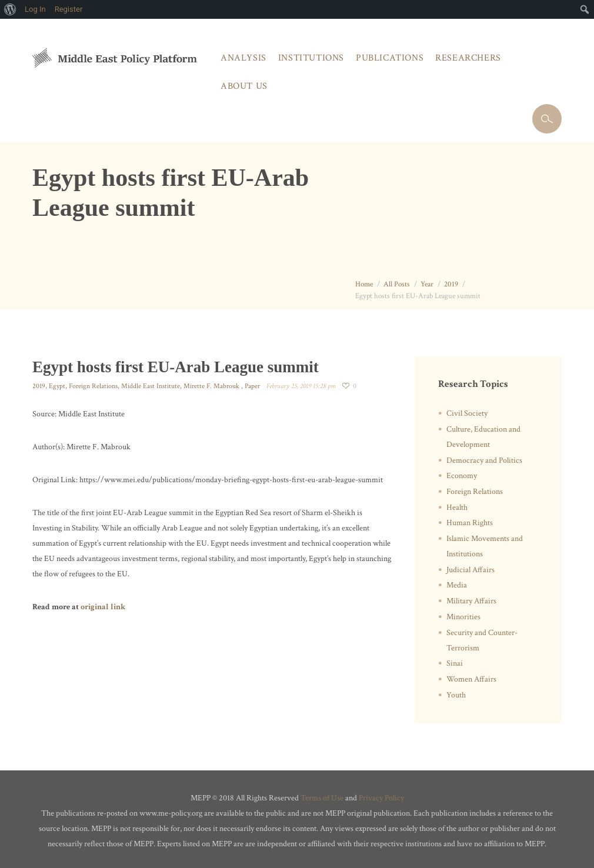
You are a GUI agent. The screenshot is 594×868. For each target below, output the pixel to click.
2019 (451, 284)
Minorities (463, 617)
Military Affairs (471, 601)
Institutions (311, 58)
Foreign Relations (93, 386)
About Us (244, 86)
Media (457, 585)
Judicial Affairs (470, 570)
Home (364, 284)
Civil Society (467, 413)
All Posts (397, 284)
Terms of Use (322, 798)
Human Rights (470, 523)
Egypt (57, 386)
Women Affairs (471, 679)
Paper (252, 386)
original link (103, 607)
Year (427, 284)
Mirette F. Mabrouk (212, 386)
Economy (462, 476)
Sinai (455, 663)
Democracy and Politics (484, 460)
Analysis (243, 58)
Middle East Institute (151, 386)
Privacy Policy (381, 798)
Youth (456, 695)
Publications (390, 58)
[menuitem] (10, 9)
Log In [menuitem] (35, 9)
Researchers (468, 58)
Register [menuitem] (69, 9)
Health (457, 508)
